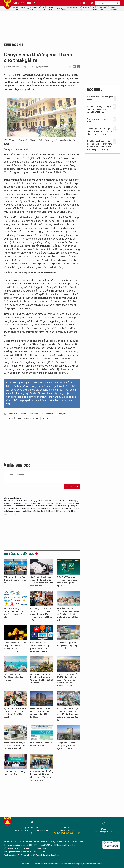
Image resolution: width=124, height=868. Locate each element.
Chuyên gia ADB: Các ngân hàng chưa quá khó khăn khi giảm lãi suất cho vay (100, 131)
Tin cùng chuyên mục (19, 554)
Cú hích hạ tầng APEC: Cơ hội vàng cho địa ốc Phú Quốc (14, 677)
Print (78, 67)
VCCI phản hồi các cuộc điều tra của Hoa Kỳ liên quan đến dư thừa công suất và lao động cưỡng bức (68, 714)
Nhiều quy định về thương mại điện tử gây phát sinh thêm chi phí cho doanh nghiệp (41, 647)
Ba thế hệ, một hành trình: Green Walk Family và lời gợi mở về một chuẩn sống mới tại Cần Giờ (68, 614)
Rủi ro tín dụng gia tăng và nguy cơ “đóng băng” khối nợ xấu (68, 646)
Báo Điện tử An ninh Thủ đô (7, 5)
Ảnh (28, 8)
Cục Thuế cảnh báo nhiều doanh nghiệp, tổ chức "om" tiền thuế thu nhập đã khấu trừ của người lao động (100, 145)
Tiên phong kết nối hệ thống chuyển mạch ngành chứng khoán (67, 746)
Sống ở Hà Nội (105, 8)
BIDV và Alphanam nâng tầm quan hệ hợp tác (14, 773)
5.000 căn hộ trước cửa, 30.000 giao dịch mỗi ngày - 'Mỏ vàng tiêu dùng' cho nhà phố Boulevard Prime (68, 680)
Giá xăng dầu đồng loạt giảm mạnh (100, 98)
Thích (6, 514)
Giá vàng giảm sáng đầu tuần (98, 120)
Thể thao (95, 8)
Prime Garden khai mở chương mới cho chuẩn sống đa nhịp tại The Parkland (41, 713)
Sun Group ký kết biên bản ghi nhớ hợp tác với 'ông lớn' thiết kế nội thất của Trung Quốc (42, 679)
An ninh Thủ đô (24, 3)
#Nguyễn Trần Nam (32, 418)
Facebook (70, 67)
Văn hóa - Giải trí (86, 8)
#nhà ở (24, 414)
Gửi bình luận (72, 486)
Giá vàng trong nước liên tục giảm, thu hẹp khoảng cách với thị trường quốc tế (15, 647)
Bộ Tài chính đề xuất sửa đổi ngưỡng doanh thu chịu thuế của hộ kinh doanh (15, 713)
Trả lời (16, 514)
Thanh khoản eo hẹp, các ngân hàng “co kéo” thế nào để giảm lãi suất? (15, 746)
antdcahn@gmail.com (103, 832)
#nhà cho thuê (47, 414)
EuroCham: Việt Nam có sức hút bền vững (41, 744)
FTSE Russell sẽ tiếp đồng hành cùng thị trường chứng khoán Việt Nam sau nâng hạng (42, 776)
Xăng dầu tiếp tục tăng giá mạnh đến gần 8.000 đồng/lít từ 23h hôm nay (99, 109)
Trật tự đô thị (20, 8)
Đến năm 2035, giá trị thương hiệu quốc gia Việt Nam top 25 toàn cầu (13, 613)
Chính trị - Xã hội (35, 8)
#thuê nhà (34, 414)
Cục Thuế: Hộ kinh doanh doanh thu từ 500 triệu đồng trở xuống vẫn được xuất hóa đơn (42, 581)
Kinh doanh (114, 8)
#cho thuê (13, 414)
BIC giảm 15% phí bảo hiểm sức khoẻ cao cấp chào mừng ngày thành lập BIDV (67, 581)
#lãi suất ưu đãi (15, 418)
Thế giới (45, 8)
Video (59, 8)
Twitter (74, 67)
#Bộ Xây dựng (62, 414)
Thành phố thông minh (69, 8)
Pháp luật (51, 8)
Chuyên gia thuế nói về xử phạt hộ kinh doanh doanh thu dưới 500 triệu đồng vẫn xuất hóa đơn (41, 614)
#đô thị (46, 418)
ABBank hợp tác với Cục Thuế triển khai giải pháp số (15, 580)
